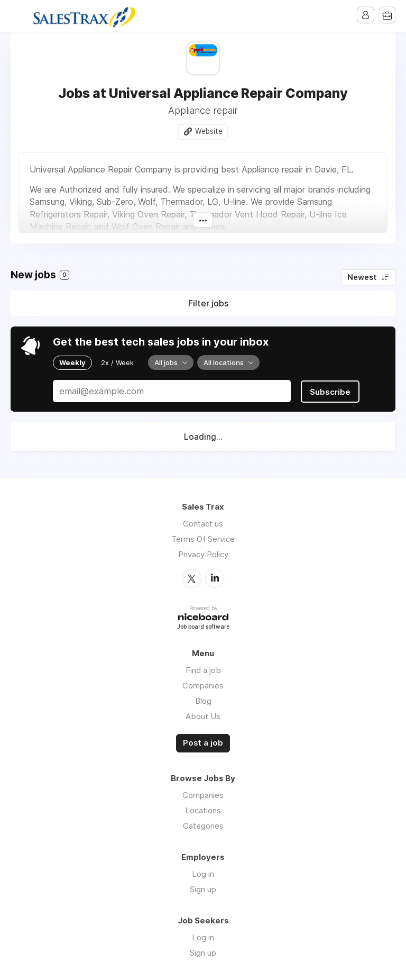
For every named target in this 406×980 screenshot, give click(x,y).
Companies (203, 684)
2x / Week (117, 362)
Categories (203, 824)
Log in (203, 872)
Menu (19, 16)
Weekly (72, 362)
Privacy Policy (203, 554)
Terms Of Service (203, 538)
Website (209, 132)
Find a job (203, 669)
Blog (203, 700)
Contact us (203, 523)
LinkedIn (215, 577)
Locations (203, 809)
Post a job (203, 742)
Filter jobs (208, 304)
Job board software (203, 626)
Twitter (192, 577)
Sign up (203, 888)
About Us (203, 715)
